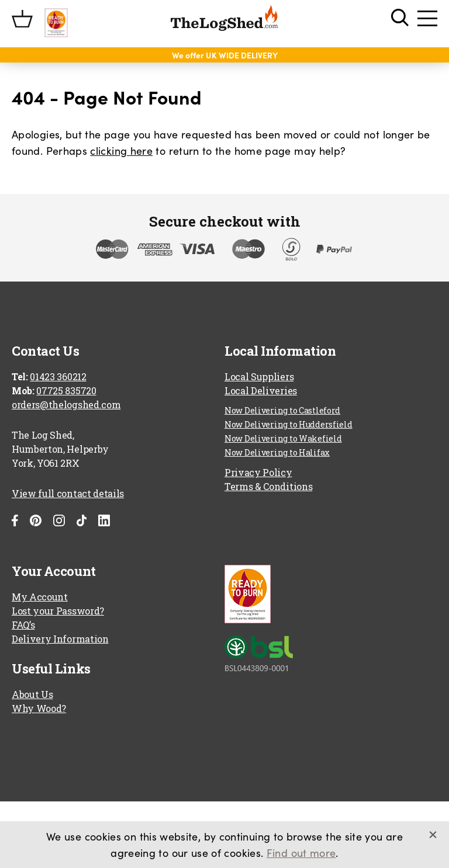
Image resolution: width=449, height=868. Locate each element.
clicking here (121, 150)
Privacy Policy (258, 472)
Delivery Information (60, 639)
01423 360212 (58, 376)
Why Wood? (39, 708)
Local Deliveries (261, 390)
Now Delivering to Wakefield (283, 438)
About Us (32, 694)
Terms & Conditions (268, 486)
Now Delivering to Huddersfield (289, 424)
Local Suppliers (259, 376)
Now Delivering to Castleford (282, 410)
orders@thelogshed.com (66, 405)
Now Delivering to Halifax (277, 452)
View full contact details (68, 493)
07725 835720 (66, 390)
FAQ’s (23, 625)
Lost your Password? (58, 611)
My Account (40, 597)
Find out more (301, 853)
